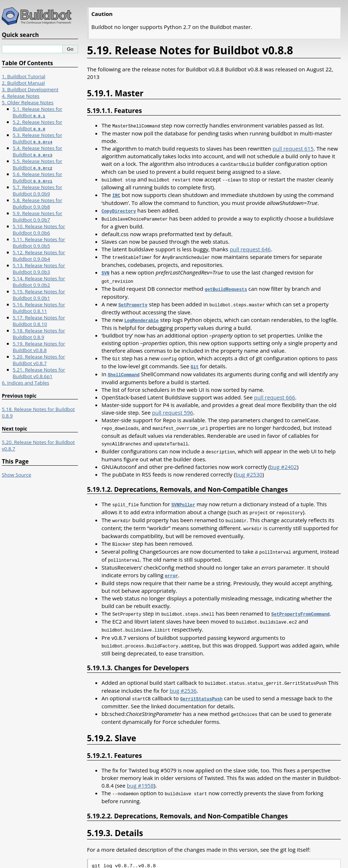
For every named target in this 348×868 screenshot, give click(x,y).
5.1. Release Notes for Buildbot (38, 112)
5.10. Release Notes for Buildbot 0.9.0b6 (39, 230)
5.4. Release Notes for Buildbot (38, 151)
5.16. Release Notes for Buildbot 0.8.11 (39, 308)
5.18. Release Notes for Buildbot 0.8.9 (39, 334)
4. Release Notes (21, 96)
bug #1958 (140, 773)
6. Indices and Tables (26, 383)
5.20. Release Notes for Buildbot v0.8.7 (39, 360)
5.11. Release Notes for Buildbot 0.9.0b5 (39, 243)
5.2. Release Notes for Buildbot (38, 125)
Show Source (16, 475)
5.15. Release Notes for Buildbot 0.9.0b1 (39, 295)
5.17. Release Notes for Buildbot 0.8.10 (39, 321)
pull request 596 (172, 407)
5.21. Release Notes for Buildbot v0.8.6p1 (39, 373)
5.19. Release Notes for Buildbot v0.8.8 (39, 347)
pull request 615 (293, 148)
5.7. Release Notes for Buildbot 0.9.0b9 (38, 190)
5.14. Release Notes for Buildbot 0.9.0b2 (39, 282)
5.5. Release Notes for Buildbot (38, 164)
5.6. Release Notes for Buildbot (38, 177)
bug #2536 (183, 679)
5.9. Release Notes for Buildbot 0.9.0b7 (38, 217)
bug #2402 (283, 460)
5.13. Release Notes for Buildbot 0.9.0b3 (39, 269)
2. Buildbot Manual (23, 83)
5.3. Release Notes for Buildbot (38, 138)
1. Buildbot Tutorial (24, 76)
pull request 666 (275, 391)
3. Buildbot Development (30, 89)
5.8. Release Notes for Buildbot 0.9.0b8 (38, 204)
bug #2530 (249, 467)
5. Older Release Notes (28, 102)
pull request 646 (250, 247)
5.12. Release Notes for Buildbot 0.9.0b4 (39, 256)
